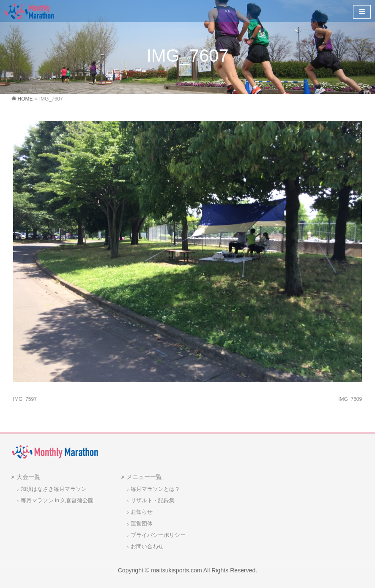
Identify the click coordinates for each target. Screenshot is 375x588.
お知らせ (142, 512)
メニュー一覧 (144, 477)
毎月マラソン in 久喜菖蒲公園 (57, 501)
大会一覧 (28, 477)
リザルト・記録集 (153, 501)
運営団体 (142, 524)
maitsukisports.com (176, 570)
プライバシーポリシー (158, 535)
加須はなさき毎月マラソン (54, 489)
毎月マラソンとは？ (155, 489)
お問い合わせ (147, 547)
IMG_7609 (350, 399)
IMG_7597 (25, 399)
